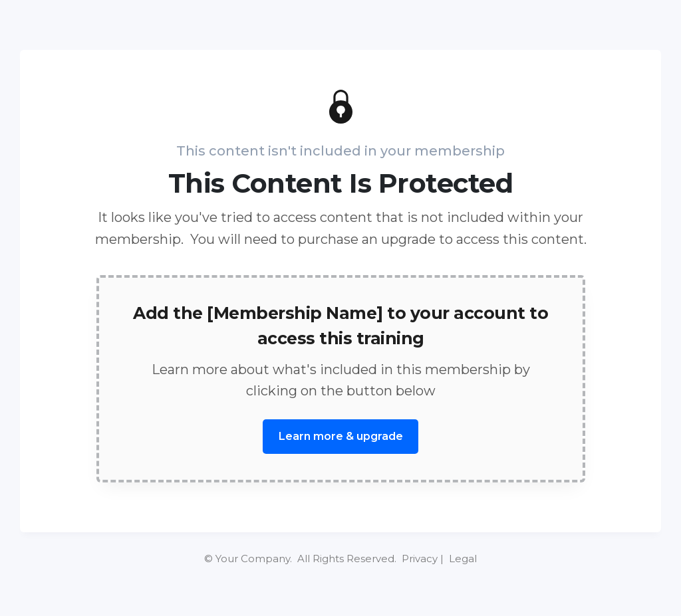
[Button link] (340, 437)
